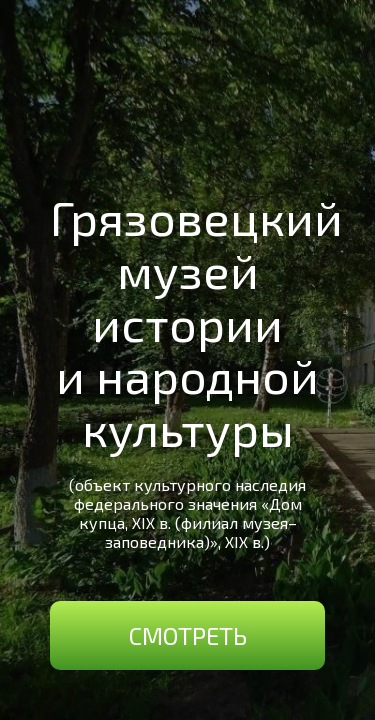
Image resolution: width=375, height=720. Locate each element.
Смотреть (188, 635)
